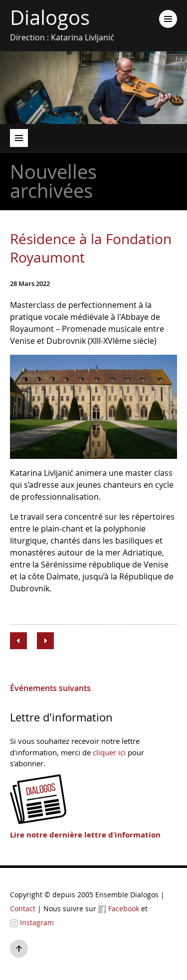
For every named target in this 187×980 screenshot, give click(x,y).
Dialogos (50, 18)
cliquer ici (109, 752)
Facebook (119, 909)
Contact (23, 909)
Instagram (32, 922)
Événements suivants (50, 688)
